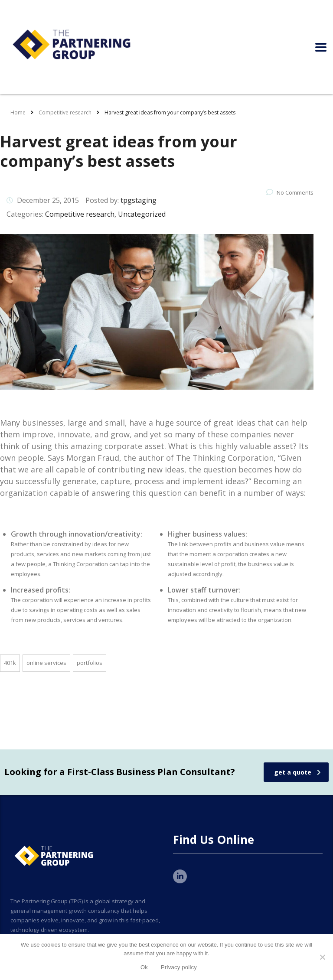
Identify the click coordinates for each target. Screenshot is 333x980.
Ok (144, 967)
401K (10, 663)
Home (18, 112)
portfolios (90, 663)
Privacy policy (179, 967)
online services (46, 663)
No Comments (290, 192)
